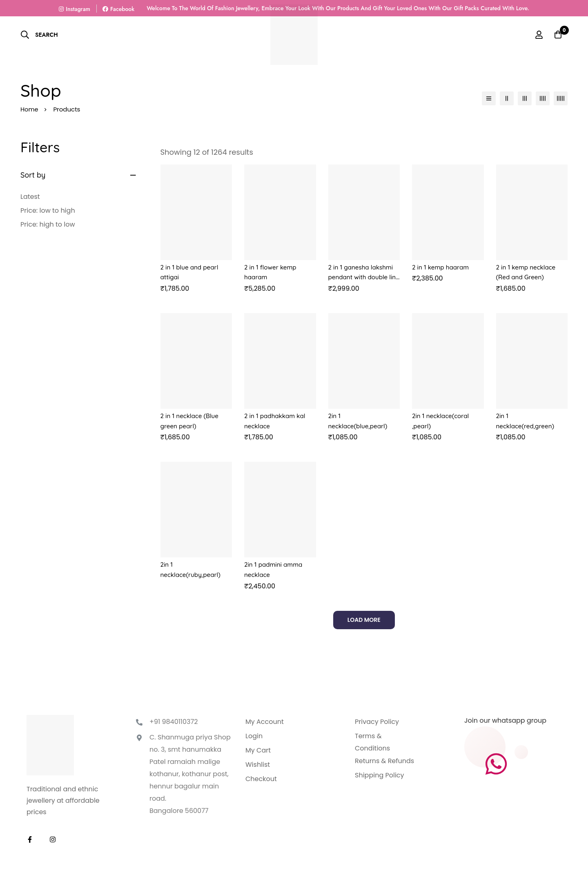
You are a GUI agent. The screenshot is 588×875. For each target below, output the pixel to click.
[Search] (39, 35)
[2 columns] (507, 98)
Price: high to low (48, 224)
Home (30, 109)
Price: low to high (48, 210)
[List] (489, 98)
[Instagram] (53, 838)
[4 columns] (543, 98)
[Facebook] (30, 838)
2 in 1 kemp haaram (442, 267)
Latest (30, 197)
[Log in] (537, 35)
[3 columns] (525, 98)
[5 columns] (561, 98)
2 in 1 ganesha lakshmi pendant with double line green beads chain (363, 277)
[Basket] (557, 35)
